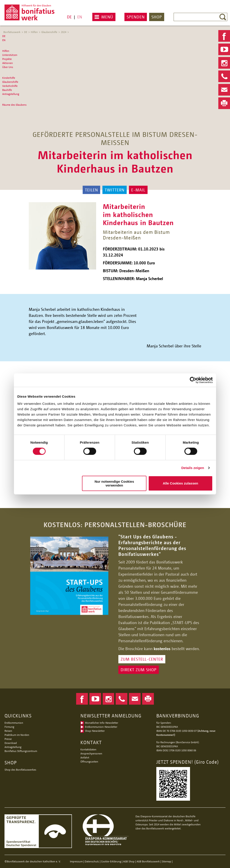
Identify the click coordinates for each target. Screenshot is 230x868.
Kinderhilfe (9, 78)
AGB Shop (129, 861)
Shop (157, 17)
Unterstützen (10, 55)
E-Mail (138, 190)
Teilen (91, 190)
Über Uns (8, 67)
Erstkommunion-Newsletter (101, 727)
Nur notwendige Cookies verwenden (114, 483)
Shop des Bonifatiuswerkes (20, 770)
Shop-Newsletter (95, 731)
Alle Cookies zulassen (181, 483)
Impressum (76, 861)
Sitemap (166, 861)
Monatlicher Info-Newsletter (102, 723)
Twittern (115, 190)
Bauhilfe (7, 90)
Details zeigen (193, 468)
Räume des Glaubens (14, 105)
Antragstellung (11, 94)
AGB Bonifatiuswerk (148, 861)
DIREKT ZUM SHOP (139, 670)
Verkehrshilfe (10, 86)
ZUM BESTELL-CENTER (142, 659)
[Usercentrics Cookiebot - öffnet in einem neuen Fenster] (193, 380)
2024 (64, 32)
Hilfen (34, 32)
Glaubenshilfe (49, 32)
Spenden (136, 17)
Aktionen (8, 63)
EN (80, 17)
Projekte (7, 59)
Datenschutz (92, 861)
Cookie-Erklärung (111, 861)
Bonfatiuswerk (12, 32)
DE (69, 17)
